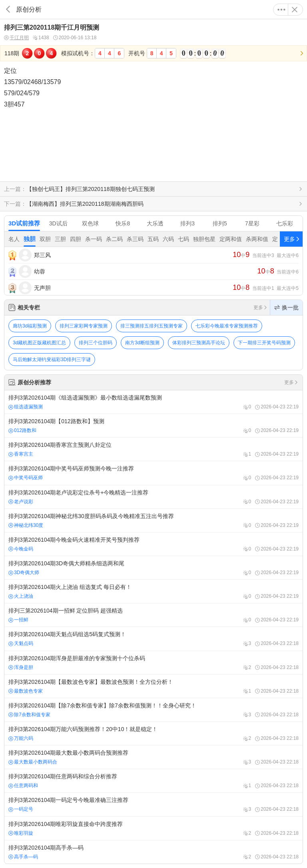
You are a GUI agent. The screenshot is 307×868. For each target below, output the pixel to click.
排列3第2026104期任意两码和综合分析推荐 (153, 781)
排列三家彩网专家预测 (84, 326)
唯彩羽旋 (21, 833)
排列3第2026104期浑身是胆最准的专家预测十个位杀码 (153, 663)
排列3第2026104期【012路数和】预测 (153, 426)
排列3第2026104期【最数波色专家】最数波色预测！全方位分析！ (153, 686)
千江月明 (16, 38)
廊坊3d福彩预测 (30, 326)
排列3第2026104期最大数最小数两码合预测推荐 (153, 757)
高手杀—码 (23, 857)
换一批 (286, 307)
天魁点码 (21, 643)
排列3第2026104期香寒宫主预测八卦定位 (153, 449)
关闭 (295, 10)
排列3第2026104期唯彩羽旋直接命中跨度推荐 (153, 828)
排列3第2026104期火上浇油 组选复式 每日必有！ (153, 591)
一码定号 (21, 809)
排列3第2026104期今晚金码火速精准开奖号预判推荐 (153, 544)
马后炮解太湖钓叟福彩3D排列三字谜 (52, 360)
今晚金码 (21, 549)
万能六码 (21, 738)
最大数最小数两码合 (33, 762)
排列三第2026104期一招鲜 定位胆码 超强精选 (153, 615)
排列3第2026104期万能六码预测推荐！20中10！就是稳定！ (153, 733)
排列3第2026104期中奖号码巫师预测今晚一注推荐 (153, 473)
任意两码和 (23, 786)
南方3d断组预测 (142, 343)
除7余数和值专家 (29, 715)
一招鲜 (18, 620)
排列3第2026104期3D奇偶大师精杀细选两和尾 (153, 568)
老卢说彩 (21, 502)
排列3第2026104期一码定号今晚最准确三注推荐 (153, 804)
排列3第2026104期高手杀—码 (153, 852)
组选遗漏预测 (26, 407)
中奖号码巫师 (26, 478)
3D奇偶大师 (24, 573)
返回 (8, 9)
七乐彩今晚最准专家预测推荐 (227, 326)
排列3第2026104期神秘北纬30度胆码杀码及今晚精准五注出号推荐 (153, 520)
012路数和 (22, 430)
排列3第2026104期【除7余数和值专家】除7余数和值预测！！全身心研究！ (153, 710)
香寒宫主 (21, 454)
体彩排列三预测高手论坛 (199, 343)
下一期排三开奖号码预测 (264, 343)
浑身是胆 (21, 667)
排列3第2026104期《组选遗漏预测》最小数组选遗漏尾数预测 (153, 402)
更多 (281, 10)
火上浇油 (21, 596)
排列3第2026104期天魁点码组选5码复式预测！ (153, 639)
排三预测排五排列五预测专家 (152, 326)
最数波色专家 (26, 691)
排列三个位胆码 (96, 343)
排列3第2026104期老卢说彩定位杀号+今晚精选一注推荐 (153, 497)
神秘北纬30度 (26, 525)
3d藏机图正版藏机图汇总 (39, 343)
